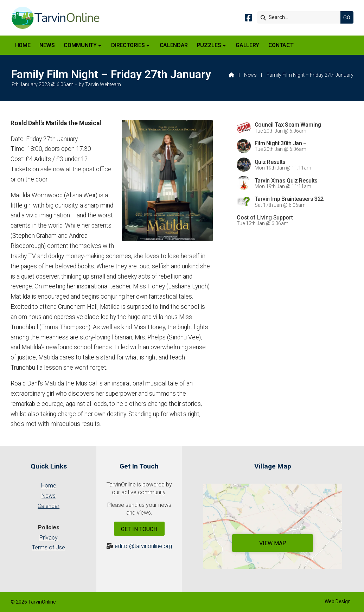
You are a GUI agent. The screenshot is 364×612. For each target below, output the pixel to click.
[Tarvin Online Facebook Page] (248, 19)
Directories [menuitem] (128, 45)
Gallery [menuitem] (247, 45)
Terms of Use (49, 547)
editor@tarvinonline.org (143, 546)
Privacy (49, 538)
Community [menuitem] (80, 45)
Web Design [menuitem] (338, 601)
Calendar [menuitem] (174, 45)
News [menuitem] (47, 45)
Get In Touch (139, 529)
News (250, 75)
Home (49, 486)
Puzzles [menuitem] (209, 45)
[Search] (300, 17)
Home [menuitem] (23, 45)
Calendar (49, 506)
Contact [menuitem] (281, 45)
